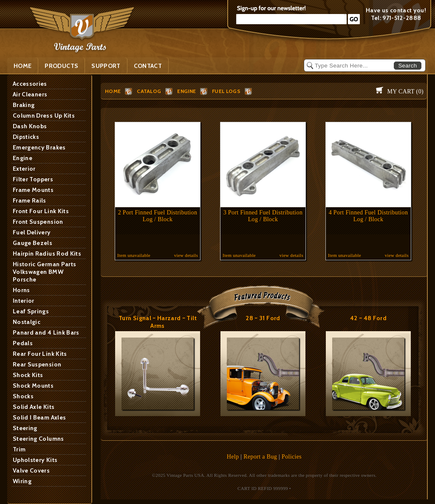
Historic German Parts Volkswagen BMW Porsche (44, 272)
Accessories (30, 84)
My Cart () (405, 92)
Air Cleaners (30, 94)
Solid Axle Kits (34, 407)
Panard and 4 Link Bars (46, 332)
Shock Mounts (33, 386)
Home (23, 66)
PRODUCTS (61, 66)
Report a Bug (260, 457)
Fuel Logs (226, 91)
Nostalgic (27, 322)
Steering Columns (38, 439)
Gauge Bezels (32, 243)
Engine (23, 158)
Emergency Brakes (39, 147)
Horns (21, 290)
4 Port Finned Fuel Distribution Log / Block (369, 216)
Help (233, 457)
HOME (113, 91)
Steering (25, 428)
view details (186, 255)
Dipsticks (26, 137)
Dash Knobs (30, 126)
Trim (19, 449)
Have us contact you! (396, 10)
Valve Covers (31, 470)
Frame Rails (30, 200)
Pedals (23, 343)
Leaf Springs (31, 311)
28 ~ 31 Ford (263, 318)
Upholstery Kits (35, 460)
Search (407, 66)
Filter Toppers (33, 179)
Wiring (22, 481)
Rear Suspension (37, 364)
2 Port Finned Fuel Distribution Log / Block (158, 216)
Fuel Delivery (32, 232)
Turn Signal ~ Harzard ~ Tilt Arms (158, 322)
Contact (148, 66)
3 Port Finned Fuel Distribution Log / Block (263, 216)
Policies (292, 457)
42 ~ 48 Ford (368, 318)
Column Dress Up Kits (44, 115)
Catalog (149, 91)
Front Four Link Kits (41, 211)
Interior (24, 301)
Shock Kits (28, 375)
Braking (24, 105)
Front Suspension (38, 222)
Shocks (23, 396)
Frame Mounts (33, 190)
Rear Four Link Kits (40, 354)
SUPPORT (106, 66)
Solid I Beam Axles (39, 417)
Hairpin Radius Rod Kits (47, 253)
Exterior (24, 169)
